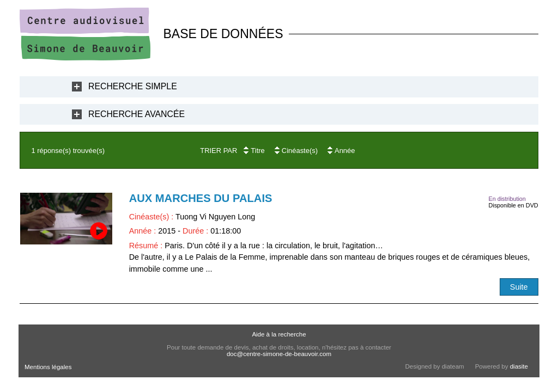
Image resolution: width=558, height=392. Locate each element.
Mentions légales (48, 367)
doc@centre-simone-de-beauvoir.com (279, 354)
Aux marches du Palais (201, 198)
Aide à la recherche (279, 334)
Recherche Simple (133, 86)
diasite (519, 366)
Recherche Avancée (137, 114)
